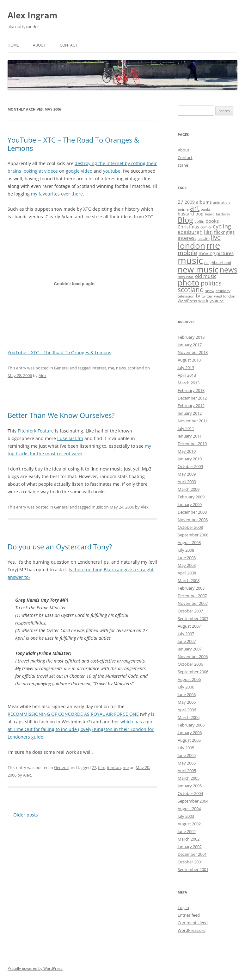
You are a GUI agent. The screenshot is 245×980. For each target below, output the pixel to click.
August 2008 (189, 542)
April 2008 (187, 573)
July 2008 (186, 550)
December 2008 (192, 512)
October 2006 (190, 664)
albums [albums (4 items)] (204, 202)
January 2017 (190, 345)
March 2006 (189, 717)
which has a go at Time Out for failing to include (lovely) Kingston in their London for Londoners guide (81, 729)
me (111, 368)
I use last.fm (70, 438)
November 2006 (193, 657)
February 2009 (191, 497)
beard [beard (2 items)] (210, 214)
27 (94, 767)
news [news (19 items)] (229, 270)
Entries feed (189, 915)
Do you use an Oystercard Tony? (60, 547)
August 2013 (189, 360)
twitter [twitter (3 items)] (207, 296)
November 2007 (193, 603)
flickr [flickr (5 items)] (219, 232)
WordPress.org (192, 930)
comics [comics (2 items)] (206, 227)
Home (13, 45)
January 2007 (190, 649)
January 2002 (190, 847)
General (61, 368)
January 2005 (190, 786)
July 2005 (186, 748)
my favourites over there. (58, 194)
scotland (136, 368)
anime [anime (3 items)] (183, 209)
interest (99, 368)
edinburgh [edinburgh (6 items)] (190, 232)
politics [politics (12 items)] (211, 283)
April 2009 (187, 482)
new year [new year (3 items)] (186, 276)
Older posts (23, 815)
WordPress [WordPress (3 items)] (187, 301)
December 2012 (192, 398)
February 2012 (191, 406)
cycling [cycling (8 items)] (222, 226)
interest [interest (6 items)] (187, 238)
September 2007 (193, 618)
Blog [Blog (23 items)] (185, 220)
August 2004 (189, 809)
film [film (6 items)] (208, 232)
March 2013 (189, 383)
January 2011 (190, 436)
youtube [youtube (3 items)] (217, 301)
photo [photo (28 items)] (189, 282)
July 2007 (186, 634)
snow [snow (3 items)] (210, 291)
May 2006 (187, 702)
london (114, 767)
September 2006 (193, 672)
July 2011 (186, 428)
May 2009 (187, 474)
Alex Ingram (33, 15)
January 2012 (190, 413)
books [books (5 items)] (212, 221)
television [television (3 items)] (186, 296)
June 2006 (187, 695)
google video (79, 171)
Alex (43, 375)
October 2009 (190, 466)
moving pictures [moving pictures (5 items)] (216, 253)
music (97, 507)
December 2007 (192, 596)
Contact (69, 45)
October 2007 (190, 611)
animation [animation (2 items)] (221, 202)
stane (183, 165)
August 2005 (189, 740)
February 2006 (191, 725)
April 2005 (187, 771)
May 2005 (187, 763)
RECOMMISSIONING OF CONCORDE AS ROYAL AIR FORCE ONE (73, 714)
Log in (183, 907)
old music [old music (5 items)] (206, 276)
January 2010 (190, 459)
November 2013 (193, 352)
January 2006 (190, 733)
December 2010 (192, 444)
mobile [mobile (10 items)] (187, 253)
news (121, 368)
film (102, 767)
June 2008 (187, 558)
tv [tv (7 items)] (198, 295)
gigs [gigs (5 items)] (230, 232)
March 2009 (189, 489)
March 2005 (189, 778)
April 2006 (187, 710)
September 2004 (193, 801)
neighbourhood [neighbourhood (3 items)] (218, 263)
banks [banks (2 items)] (206, 209)
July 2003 (186, 816)
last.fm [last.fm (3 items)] (204, 238)
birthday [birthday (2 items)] (223, 214)
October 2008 (190, 527)
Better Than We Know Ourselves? (61, 415)
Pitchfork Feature (36, 431)
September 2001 (193, 869)
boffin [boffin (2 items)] (199, 221)
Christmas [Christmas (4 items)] (188, 227)
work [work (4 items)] (203, 301)
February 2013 (191, 390)
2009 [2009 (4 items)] (190, 202)
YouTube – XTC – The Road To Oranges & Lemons (73, 144)
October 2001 (190, 862)
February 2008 (191, 588)
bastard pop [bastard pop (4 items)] (191, 214)
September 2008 (193, 535)
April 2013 (187, 375)
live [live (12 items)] (216, 237)
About (39, 45)
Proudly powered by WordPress (35, 968)
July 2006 (186, 687)
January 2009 (190, 504)
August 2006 (189, 679)
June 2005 (187, 755)
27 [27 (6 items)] (181, 202)
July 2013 (186, 368)
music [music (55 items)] (190, 260)
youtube (112, 171)
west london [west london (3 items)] (225, 296)
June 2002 (187, 831)
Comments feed (193, 923)
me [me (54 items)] (213, 245)
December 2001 (192, 854)
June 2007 (187, 641)
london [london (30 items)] (191, 246)
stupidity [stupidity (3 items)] (223, 291)
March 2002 (189, 839)
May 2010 (187, 451)
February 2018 (191, 337)
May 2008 (187, 565)
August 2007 (189, 626)
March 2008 (189, 580)
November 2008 (193, 520)
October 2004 (190, 793)
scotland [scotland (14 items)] (191, 290)
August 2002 (189, 824)
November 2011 (193, 421)
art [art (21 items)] (195, 208)
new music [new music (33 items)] (198, 269)
